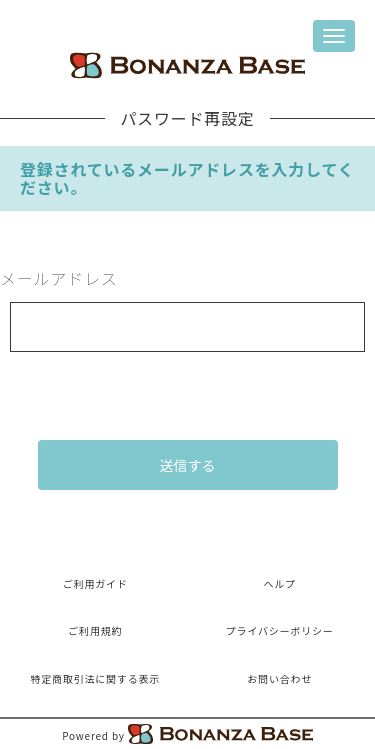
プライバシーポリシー (280, 630)
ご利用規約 (95, 630)
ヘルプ (279, 583)
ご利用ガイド (95, 583)
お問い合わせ (279, 678)
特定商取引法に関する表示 (95, 678)
